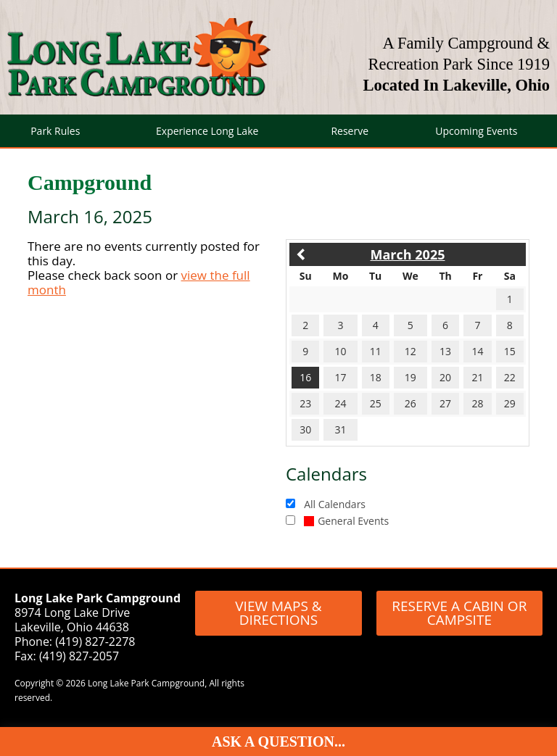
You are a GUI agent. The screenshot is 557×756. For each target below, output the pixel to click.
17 (340, 377)
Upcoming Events (476, 131)
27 (445, 403)
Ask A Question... (278, 742)
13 (445, 351)
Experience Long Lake (207, 131)
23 (305, 403)
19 (410, 377)
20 (445, 377)
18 (376, 377)
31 (340, 429)
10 (340, 351)
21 (477, 377)
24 (340, 403)
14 (477, 351)
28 (477, 403)
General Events (346, 521)
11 (376, 351)
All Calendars (335, 504)
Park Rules (55, 131)
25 (376, 403)
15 (510, 351)
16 (305, 377)
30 (305, 429)
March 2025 (408, 254)
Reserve (350, 131)
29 (510, 403)
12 (410, 351)
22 (510, 377)
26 (410, 403)
